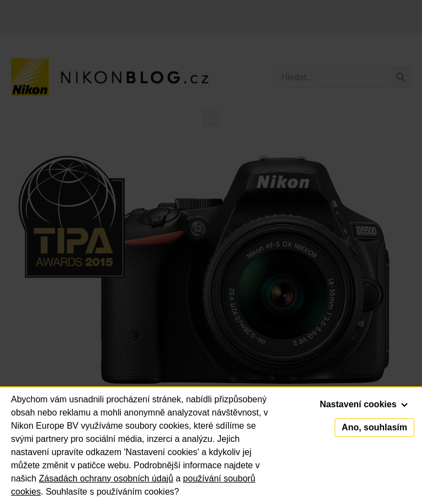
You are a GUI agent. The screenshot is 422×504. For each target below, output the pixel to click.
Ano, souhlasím (374, 427)
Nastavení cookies (364, 404)
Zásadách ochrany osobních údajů (106, 478)
